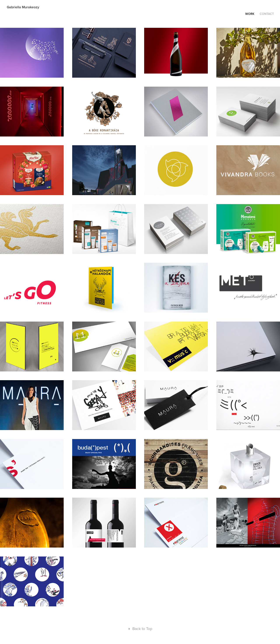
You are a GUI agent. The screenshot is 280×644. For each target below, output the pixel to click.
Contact (267, 14)
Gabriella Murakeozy (23, 7)
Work (250, 14)
